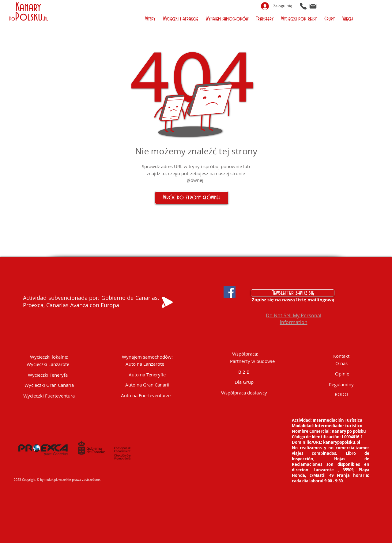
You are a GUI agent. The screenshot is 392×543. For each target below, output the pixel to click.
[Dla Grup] (244, 382)
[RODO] (341, 394)
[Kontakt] (341, 356)
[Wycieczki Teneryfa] (48, 375)
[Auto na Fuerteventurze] (146, 396)
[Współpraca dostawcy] (244, 393)
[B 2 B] (244, 372)
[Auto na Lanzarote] (145, 364)
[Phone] (303, 6)
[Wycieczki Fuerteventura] (49, 396)
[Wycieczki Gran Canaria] (49, 385)
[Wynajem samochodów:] (147, 357)
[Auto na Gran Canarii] (147, 385)
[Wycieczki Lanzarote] (48, 364)
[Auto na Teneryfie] (147, 375)
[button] (151, 18)
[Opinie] (342, 374)
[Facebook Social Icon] (230, 292)
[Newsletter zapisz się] (293, 293)
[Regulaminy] (341, 385)
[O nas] (341, 363)
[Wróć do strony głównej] (192, 198)
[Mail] (313, 6)
